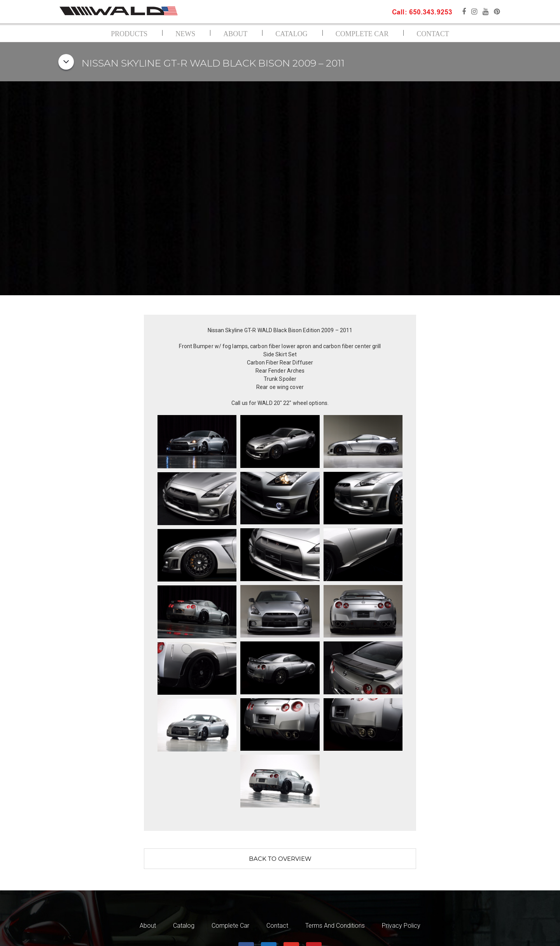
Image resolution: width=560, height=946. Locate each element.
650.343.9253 (430, 13)
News (185, 34)
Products (129, 34)
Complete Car (362, 34)
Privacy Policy (401, 926)
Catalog (291, 34)
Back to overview (280, 859)
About (235, 34)
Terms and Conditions (335, 926)
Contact (433, 34)
